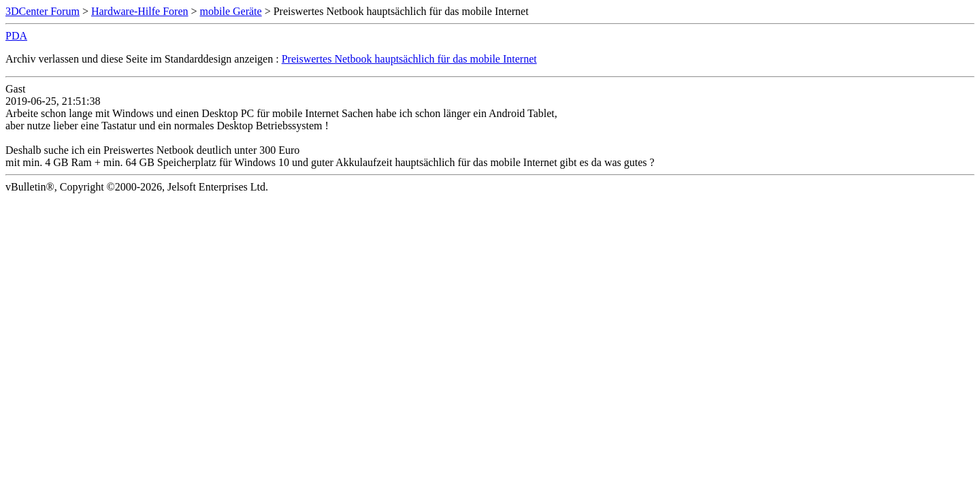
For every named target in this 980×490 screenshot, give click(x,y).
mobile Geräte (231, 11)
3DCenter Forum (43, 11)
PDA (16, 36)
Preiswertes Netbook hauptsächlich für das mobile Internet (409, 59)
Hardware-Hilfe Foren (140, 11)
